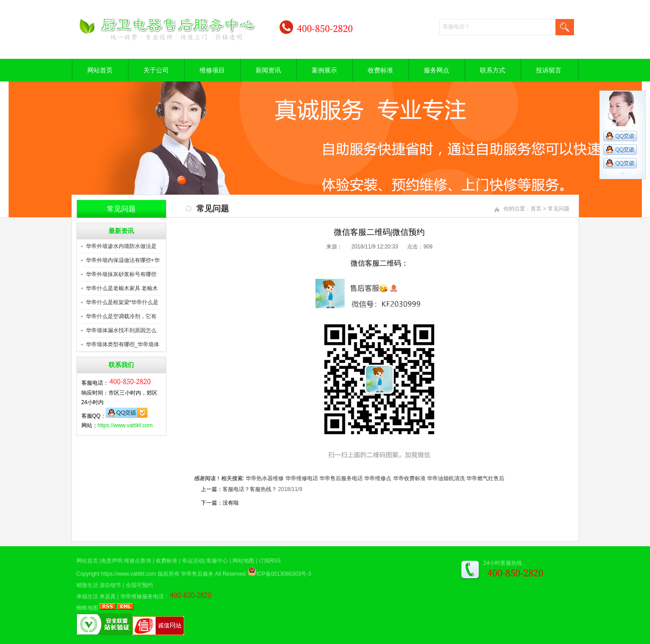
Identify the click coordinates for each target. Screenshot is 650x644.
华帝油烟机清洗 (446, 478)
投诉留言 (549, 70)
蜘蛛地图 (87, 608)
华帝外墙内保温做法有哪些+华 (123, 260)
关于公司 (156, 70)
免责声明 (112, 561)
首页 (536, 209)
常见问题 (559, 209)
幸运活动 (193, 561)
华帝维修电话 (302, 478)
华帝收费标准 (409, 478)
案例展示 (324, 70)
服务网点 (436, 70)
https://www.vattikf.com (125, 425)
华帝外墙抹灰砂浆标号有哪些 (121, 274)
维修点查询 (138, 561)
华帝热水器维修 (265, 478)
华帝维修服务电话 (142, 596)
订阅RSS (270, 561)
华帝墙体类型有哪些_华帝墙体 (123, 344)
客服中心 (217, 561)
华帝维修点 (378, 478)
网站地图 (243, 561)
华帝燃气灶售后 (485, 478)
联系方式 (493, 70)
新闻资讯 (268, 70)
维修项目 (212, 70)
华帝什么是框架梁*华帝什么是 (122, 302)
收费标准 (380, 70)
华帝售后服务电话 (341, 478)
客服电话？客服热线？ (250, 489)
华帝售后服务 (197, 574)
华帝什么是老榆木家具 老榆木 (122, 288)
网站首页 (100, 70)
